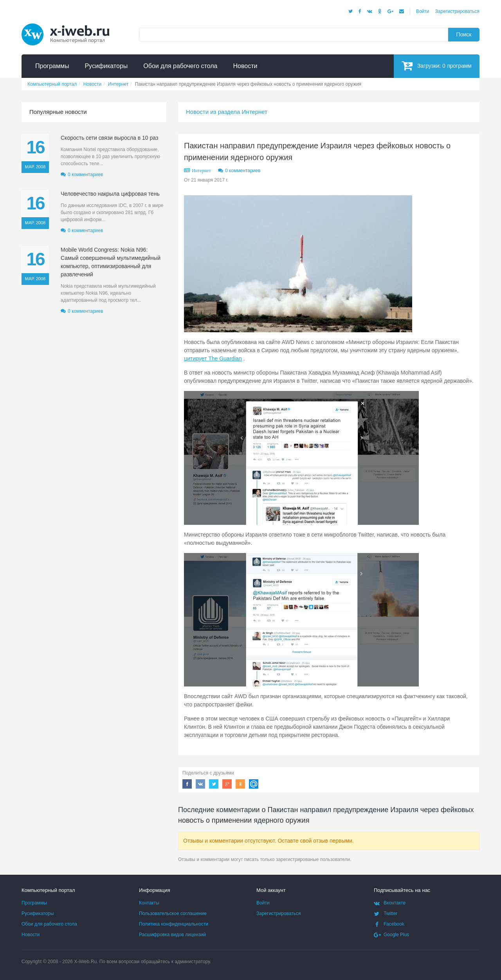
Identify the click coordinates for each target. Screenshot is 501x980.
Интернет (201, 171)
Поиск (464, 34)
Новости (31, 935)
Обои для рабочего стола (49, 924)
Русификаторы (38, 913)
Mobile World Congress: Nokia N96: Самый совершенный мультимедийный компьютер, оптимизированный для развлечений (111, 262)
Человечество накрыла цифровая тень (110, 194)
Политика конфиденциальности (174, 924)
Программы (34, 903)
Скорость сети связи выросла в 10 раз (109, 138)
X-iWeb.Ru (85, 962)
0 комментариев (243, 171)
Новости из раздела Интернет (227, 112)
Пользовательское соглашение (173, 913)
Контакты (149, 903)
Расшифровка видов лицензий (172, 935)
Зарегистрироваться (457, 11)
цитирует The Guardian (213, 358)
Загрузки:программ (437, 66)
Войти (423, 11)
